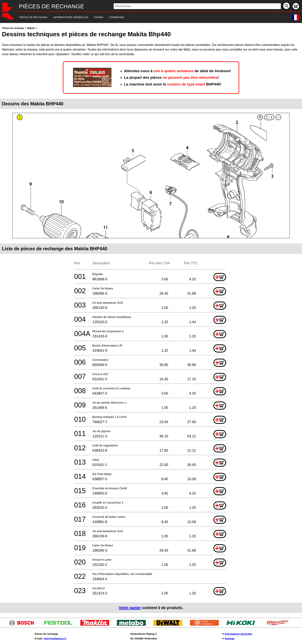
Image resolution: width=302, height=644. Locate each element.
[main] (151, 319)
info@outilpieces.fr (55, 639)
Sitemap (229, 639)
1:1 (269, 117)
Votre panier (130, 608)
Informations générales (238, 634)
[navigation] (146, 17)
